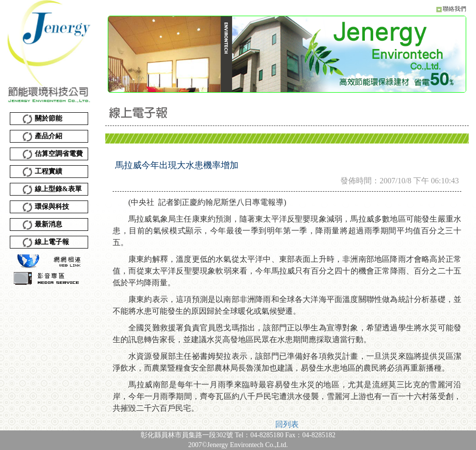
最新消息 (42, 225)
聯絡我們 (454, 9)
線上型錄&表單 (52, 190)
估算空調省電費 (53, 154)
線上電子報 (46, 243)
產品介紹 (42, 137)
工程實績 (42, 172)
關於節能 (42, 119)
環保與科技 (46, 207)
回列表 (287, 424)
